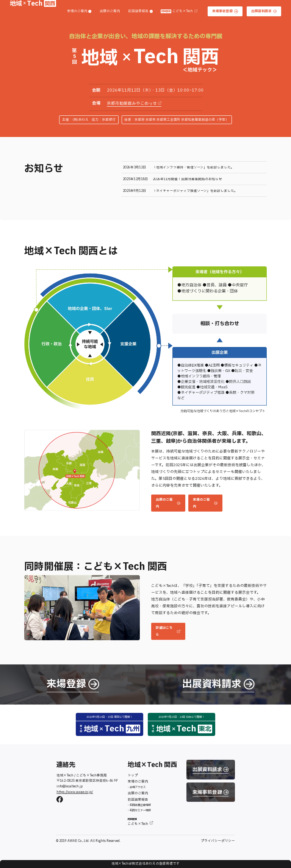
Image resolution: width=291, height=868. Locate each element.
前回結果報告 (140, 12)
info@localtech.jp (70, 786)
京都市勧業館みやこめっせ (134, 104)
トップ (133, 775)
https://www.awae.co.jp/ (75, 792)
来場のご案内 (79, 12)
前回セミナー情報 (140, 810)
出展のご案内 (110, 12)
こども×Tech (179, 12)
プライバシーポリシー (218, 841)
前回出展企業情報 (140, 805)
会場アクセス (138, 787)
